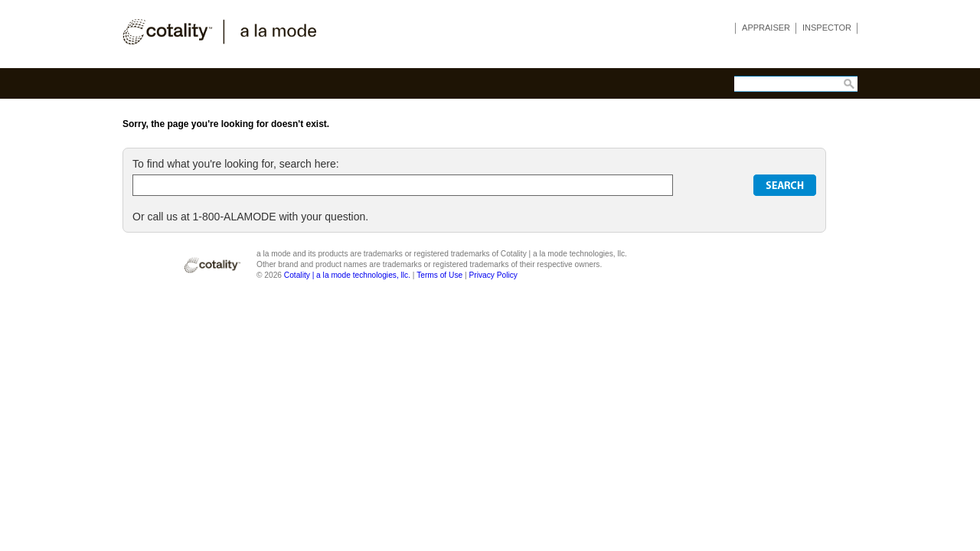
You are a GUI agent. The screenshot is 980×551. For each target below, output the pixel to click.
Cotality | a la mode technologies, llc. (347, 275)
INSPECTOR (827, 28)
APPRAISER (766, 28)
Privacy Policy (493, 275)
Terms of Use (439, 275)
